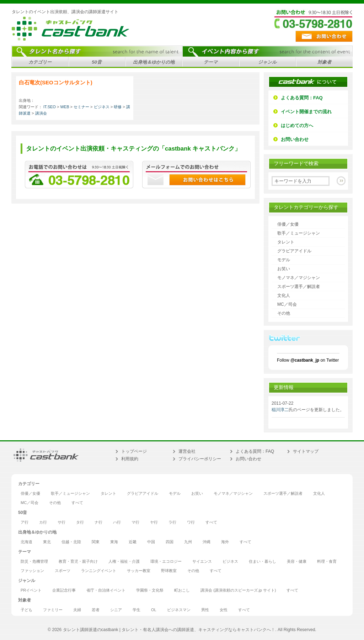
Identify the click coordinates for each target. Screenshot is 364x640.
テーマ (210, 63)
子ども (26, 610)
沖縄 (207, 542)
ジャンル (266, 63)
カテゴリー (39, 63)
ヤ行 (154, 522)
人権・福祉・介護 (124, 562)
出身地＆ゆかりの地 (153, 63)
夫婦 (77, 610)
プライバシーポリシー (200, 459)
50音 (96, 63)
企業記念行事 (64, 590)
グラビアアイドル (294, 251)
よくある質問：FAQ (302, 98)
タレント (286, 242)
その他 (284, 313)
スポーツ (63, 571)
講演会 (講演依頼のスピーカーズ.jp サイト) (238, 590)
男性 (205, 610)
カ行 (43, 522)
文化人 (284, 295)
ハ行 (117, 522)
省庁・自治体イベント (106, 590)
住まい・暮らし (263, 562)
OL (154, 610)
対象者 (323, 63)
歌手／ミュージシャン (299, 233)
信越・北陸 (71, 542)
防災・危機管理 (34, 562)
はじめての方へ (297, 125)
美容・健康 (297, 562)
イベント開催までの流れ (306, 112)
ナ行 (98, 522)
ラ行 (172, 522)
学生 (136, 610)
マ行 (135, 522)
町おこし (182, 590)
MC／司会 (287, 304)
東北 (47, 542)
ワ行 (191, 522)
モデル (284, 260)
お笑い (284, 269)
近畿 (133, 542)
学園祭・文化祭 (150, 590)
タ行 (80, 522)
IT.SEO (50, 107)
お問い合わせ (295, 139)
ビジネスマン (179, 610)
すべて (77, 503)
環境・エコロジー (166, 562)
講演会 (41, 113)
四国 (170, 542)
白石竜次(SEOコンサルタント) (56, 82)
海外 (225, 542)
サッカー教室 (139, 571)
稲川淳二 (280, 410)
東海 (114, 542)
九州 (188, 542)
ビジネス (102, 107)
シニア (116, 610)
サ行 (61, 522)
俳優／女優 (288, 224)
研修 (118, 107)
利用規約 (130, 459)
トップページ (134, 451)
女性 (224, 610)
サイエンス (202, 562)
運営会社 (187, 451)
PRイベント (31, 590)
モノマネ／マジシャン (299, 278)
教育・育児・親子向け (78, 562)
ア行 (25, 522)
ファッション (32, 571)
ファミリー (53, 610)
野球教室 (169, 571)
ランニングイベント (99, 571)
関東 (96, 542)
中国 (151, 542)
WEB (65, 107)
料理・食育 (327, 562)
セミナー (81, 107)
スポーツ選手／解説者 (299, 287)
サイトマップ (306, 451)
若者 (96, 610)
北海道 (26, 542)
